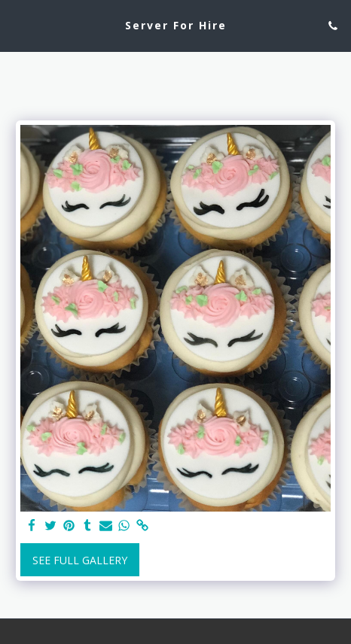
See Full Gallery (80, 560)
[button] (17, 25)
